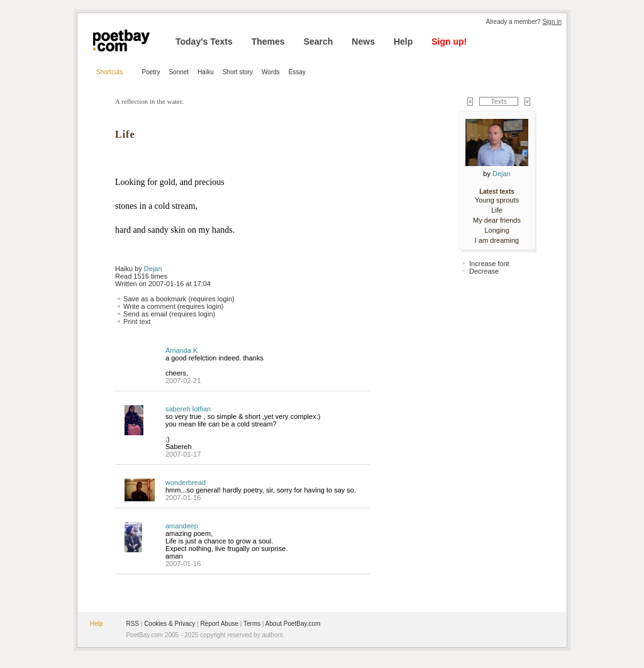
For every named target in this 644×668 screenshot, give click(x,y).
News (363, 42)
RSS (132, 624)
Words (271, 72)
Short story (238, 72)
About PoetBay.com (293, 624)
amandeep (182, 526)
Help (403, 42)
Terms (252, 624)
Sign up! (449, 42)
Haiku (206, 72)
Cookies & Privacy (169, 624)
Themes (268, 42)
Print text (137, 321)
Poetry (151, 72)
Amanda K (181, 350)
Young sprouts (497, 200)
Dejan (153, 269)
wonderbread (186, 482)
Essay (297, 72)
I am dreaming (497, 240)
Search (319, 42)
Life (497, 210)
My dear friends (497, 220)
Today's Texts (204, 42)
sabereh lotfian (188, 409)
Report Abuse (219, 624)
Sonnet (179, 72)
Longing (497, 230)
